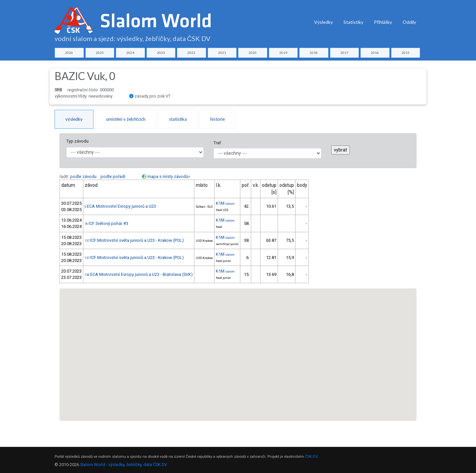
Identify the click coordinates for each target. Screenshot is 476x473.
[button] (292, 303)
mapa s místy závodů (168, 176)
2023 (161, 53)
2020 (253, 53)
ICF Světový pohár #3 (106, 223)
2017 (344, 53)
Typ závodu (78, 141)
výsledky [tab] (74, 119)
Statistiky (353, 22)
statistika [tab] (178, 119)
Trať (217, 143)
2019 (283, 53)
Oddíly (409, 22)
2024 (130, 53)
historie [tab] (218, 119)
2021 (222, 53)
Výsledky (323, 22)
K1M (225, 203)
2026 (69, 53)
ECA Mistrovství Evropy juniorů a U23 (120, 206)
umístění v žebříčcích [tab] (126, 119)
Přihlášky (383, 22)
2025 (100, 53)
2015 (406, 53)
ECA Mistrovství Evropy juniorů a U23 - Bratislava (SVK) (139, 274)
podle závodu (83, 176)
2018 (314, 53)
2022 (191, 53)
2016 (375, 53)
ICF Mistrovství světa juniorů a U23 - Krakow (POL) (134, 240)
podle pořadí (113, 176)
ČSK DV (311, 457)
